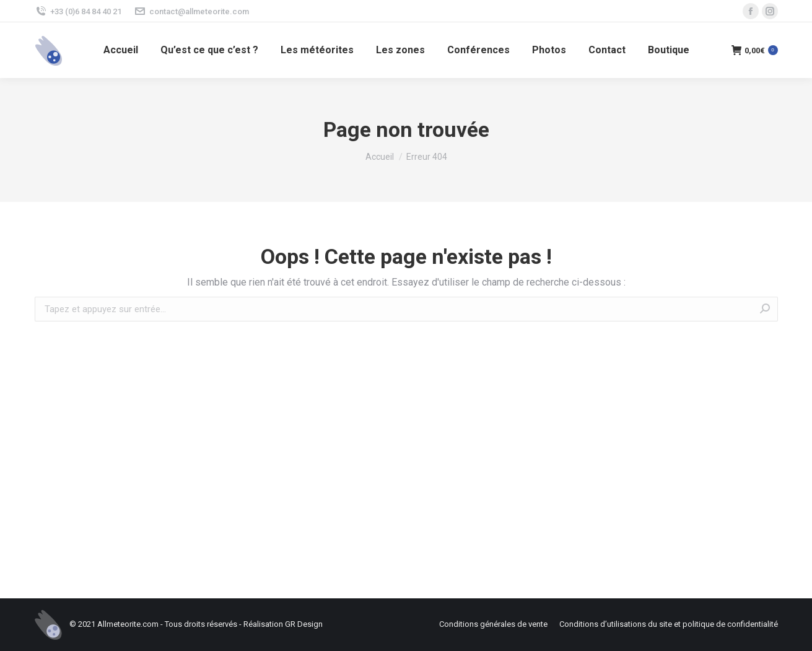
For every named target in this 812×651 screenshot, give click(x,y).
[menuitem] (121, 50)
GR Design (304, 624)
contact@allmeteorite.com (191, 11)
